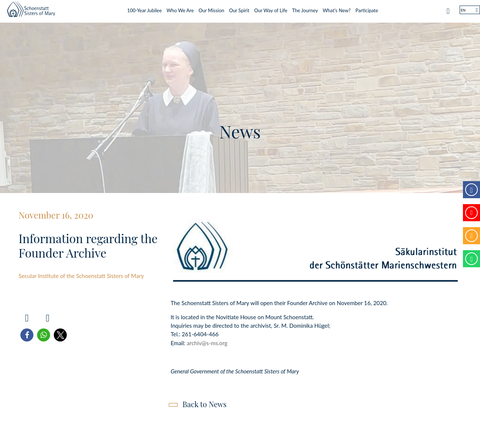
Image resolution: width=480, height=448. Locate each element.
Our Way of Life (271, 9)
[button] (27, 335)
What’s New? (337, 9)
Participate (367, 9)
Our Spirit (239, 9)
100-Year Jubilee (144, 9)
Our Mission (211, 9)
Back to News (205, 404)
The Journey (305, 9)
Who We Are (180, 9)
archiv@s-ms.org (207, 343)
